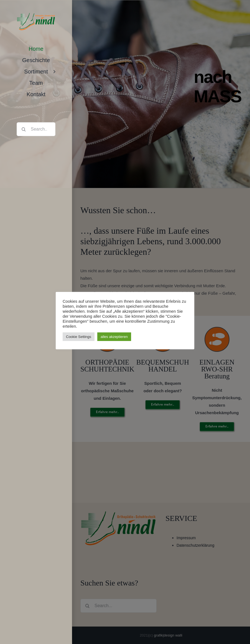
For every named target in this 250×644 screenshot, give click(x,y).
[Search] (24, 129)
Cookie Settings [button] (79, 337)
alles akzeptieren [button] (114, 337)
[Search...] (36, 129)
